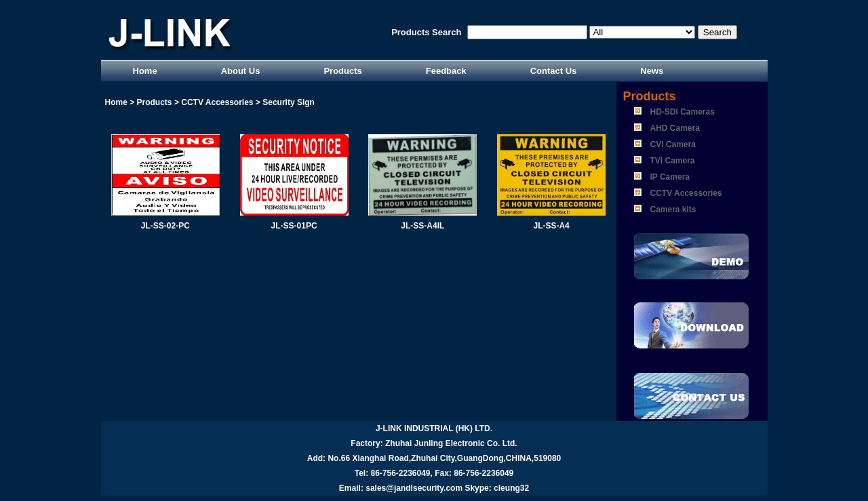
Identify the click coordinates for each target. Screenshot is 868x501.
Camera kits (673, 209)
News (652, 71)
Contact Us (554, 71)
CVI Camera (673, 144)
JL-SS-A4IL (422, 226)
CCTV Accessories (686, 193)
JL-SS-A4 (551, 226)
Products (342, 71)
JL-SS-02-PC (165, 226)
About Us (241, 71)
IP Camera (670, 177)
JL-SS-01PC (294, 226)
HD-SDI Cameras (683, 112)
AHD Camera (675, 128)
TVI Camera (673, 161)
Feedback (446, 71)
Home (145, 71)
